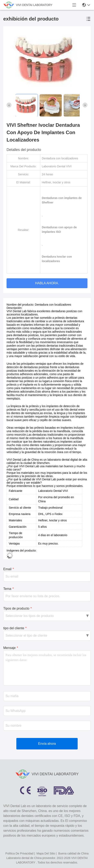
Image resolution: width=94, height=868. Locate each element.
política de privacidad (19, 853)
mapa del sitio (46, 853)
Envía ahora (47, 744)
